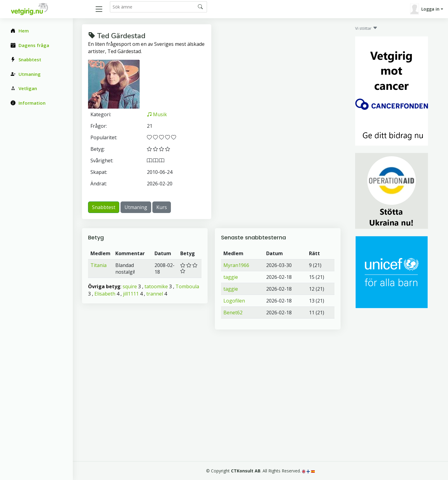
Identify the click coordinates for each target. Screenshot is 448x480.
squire (130, 286)
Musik (157, 114)
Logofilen (234, 301)
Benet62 (233, 313)
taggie (231, 277)
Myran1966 (236, 265)
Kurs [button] (162, 207)
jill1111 (131, 294)
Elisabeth (105, 294)
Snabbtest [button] (104, 207)
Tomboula (187, 286)
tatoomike (156, 286)
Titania (98, 265)
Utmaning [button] (136, 207)
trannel (155, 294)
